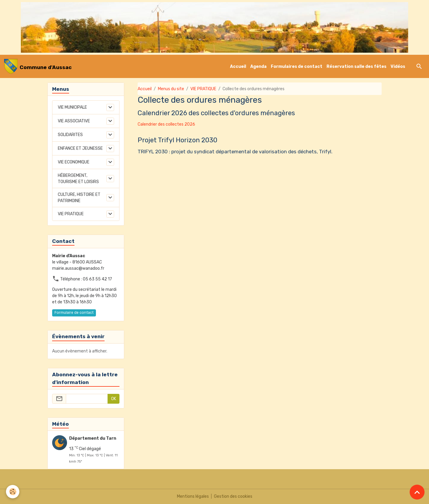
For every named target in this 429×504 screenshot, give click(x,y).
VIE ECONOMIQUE (74, 162)
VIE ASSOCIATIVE (74, 121)
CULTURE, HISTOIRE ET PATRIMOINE (79, 198)
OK (114, 399)
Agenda (258, 67)
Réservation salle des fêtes (356, 67)
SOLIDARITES (70, 135)
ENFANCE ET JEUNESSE (80, 148)
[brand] (38, 66)
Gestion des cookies (233, 496)
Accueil (238, 67)
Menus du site (171, 89)
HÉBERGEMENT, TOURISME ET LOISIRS (78, 179)
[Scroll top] (417, 492)
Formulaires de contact (297, 67)
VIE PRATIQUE (203, 89)
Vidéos (398, 67)
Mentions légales (193, 496)
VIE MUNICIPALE (72, 107)
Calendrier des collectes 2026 (166, 124)
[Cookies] (13, 492)
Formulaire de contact (74, 313)
